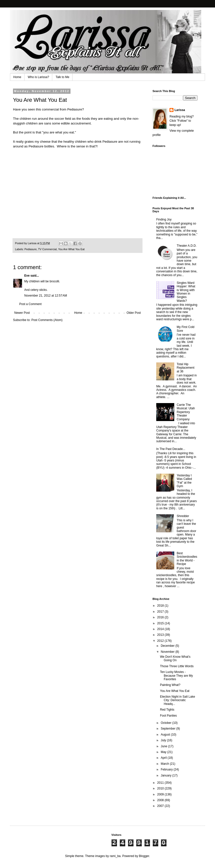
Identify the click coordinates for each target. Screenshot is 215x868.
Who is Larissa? (38, 77)
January (166, 775)
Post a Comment (30, 304)
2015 (161, 623)
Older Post (134, 313)
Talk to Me (62, 77)
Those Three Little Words (177, 666)
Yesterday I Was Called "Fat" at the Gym (184, 481)
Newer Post (22, 313)
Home (17, 77)
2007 (161, 806)
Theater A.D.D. (187, 246)
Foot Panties (168, 716)
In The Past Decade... (171, 449)
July (164, 740)
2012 (161, 641)
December (168, 646)
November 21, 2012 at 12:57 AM (46, 296)
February (167, 769)
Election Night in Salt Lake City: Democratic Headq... (177, 700)
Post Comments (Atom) (47, 320)
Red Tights (167, 710)
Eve (27, 276)
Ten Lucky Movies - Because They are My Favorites (176, 676)
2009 (161, 794)
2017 (161, 612)
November (168, 652)
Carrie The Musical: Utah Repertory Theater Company (186, 412)
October (166, 723)
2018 (161, 606)
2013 (161, 635)
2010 (161, 788)
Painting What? (170, 685)
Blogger (144, 856)
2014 (161, 629)
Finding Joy (164, 219)
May (164, 752)
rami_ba (115, 856)
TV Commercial (47, 249)
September (168, 729)
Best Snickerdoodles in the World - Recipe (187, 559)
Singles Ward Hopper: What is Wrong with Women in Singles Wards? (186, 292)
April (164, 758)
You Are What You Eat (71, 249)
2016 (161, 617)
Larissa (180, 110)
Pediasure (75, 109)
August (166, 735)
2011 (161, 783)
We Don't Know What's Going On (175, 658)
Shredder (183, 516)
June (164, 746)
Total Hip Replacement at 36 (186, 368)
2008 (161, 800)
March (165, 764)
